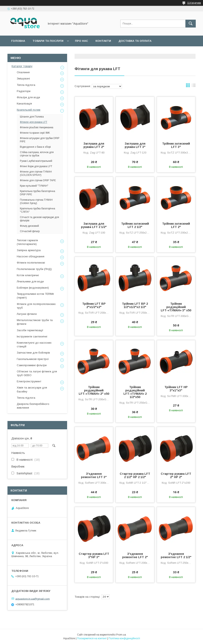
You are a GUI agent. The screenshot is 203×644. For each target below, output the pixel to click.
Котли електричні (28, 275)
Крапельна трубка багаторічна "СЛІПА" (37, 210)
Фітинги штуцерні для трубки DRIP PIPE (40, 140)
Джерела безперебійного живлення (33, 406)
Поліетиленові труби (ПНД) (34, 269)
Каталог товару (22, 66)
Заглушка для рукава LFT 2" (94, 145)
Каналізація (24, 104)
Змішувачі (23, 79)
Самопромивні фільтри (32, 365)
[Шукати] (191, 24)
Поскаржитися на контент (92, 638)
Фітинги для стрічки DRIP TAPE (38, 180)
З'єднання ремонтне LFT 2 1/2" (176, 555)
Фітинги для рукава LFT (34, 122)
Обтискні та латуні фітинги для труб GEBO (37, 373)
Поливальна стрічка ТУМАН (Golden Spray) (36, 201)
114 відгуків (194, 3)
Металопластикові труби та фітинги (35, 322)
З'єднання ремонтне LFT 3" (94, 475)
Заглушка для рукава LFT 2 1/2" (94, 225)
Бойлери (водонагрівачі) (33, 288)
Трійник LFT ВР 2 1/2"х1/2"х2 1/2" (135, 305)
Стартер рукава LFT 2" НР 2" (176, 475)
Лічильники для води (30, 281)
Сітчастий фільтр (30, 231)
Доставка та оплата (135, 41)
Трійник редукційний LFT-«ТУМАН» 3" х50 (176, 307)
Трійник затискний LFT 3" (176, 145)
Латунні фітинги (27, 314)
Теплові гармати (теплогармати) (27, 242)
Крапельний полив (29, 110)
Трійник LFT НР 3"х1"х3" (176, 389)
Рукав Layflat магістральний (36, 161)
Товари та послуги (48, 41)
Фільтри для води (28, 97)
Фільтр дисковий (29, 226)
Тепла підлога (26, 85)
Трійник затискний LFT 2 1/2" (135, 225)
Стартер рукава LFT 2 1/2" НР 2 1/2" (135, 475)
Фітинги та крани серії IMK (35, 133)
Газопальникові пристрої (33, 359)
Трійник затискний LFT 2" (176, 225)
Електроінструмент (29, 381)
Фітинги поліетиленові (31, 263)
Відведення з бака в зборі (35, 147)
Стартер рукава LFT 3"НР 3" (94, 555)
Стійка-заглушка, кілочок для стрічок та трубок (37, 154)
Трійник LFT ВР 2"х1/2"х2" (94, 305)
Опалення (23, 72)
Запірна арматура (29, 250)
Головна (18, 41)
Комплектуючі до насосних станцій (34, 345)
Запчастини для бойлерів (33, 353)
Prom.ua (121, 635)
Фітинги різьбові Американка (37, 127)
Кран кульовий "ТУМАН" (34, 186)
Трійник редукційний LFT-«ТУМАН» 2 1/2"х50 (135, 392)
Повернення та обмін (29, 52)
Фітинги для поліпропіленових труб (36, 306)
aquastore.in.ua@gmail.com (33, 599)
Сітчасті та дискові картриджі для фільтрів (39, 219)
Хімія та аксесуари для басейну (32, 389)
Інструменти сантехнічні (32, 336)
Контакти (103, 41)
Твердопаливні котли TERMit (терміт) (35, 296)
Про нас (82, 41)
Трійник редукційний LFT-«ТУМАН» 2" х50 (94, 390)
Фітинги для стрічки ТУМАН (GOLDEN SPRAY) (36, 173)
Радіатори (24, 91)
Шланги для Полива (32, 117)
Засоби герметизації (30, 330)
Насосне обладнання (31, 256)
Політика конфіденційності (124, 638)
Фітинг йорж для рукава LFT (36, 166)
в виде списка (194, 86)
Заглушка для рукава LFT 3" (135, 145)
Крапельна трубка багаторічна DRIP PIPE (37, 193)
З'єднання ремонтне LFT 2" (135, 555)
